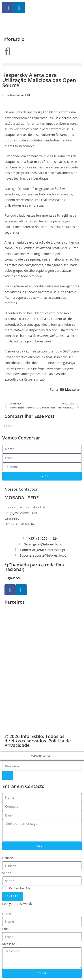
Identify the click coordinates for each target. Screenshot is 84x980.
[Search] (8, 775)
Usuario (8, 858)
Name (7, 914)
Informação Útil (19, 95)
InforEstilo (13, 39)
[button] (42, 64)
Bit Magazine (70, 389)
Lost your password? (17, 904)
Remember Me (16, 888)
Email (6, 929)
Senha (7, 873)
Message (9, 944)
